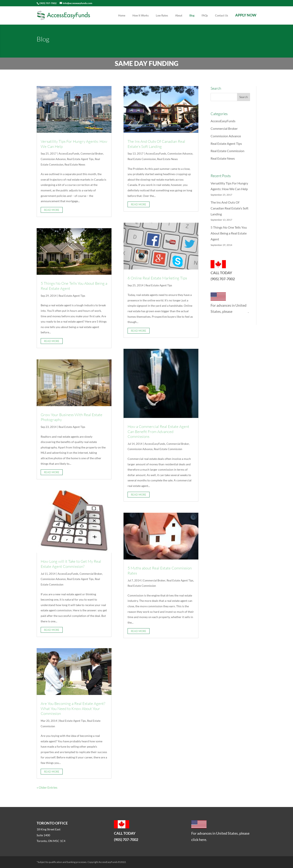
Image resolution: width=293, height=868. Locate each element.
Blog (192, 16)
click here (240, 311)
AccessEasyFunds (69, 154)
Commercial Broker (92, 154)
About (179, 16)
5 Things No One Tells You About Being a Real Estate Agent (229, 233)
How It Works (141, 16)
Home (122, 16)
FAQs (205, 16)
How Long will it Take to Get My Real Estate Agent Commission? (71, 564)
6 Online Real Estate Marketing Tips (157, 278)
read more (52, 210)
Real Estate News (75, 165)
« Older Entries (47, 787)
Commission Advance (53, 159)
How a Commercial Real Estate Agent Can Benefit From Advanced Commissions (158, 431)
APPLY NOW (246, 16)
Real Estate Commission (142, 159)
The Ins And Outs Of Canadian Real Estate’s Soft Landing (156, 144)
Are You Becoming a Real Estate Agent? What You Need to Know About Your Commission (73, 708)
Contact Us (222, 16)
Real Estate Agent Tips (80, 159)
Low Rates (162, 16)
